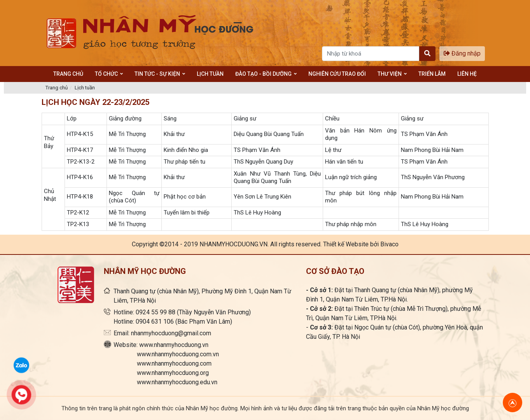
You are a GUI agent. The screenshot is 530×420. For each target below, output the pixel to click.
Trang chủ (57, 88)
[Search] (371, 54)
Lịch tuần (85, 88)
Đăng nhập (462, 53)
